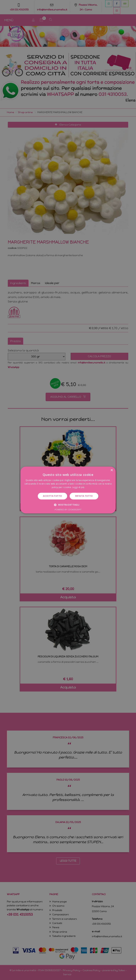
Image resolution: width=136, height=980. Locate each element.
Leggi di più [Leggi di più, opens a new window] (78, 487)
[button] (68, 505)
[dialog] (68, 490)
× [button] (112, 470)
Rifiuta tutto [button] (84, 496)
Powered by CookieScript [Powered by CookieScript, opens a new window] (68, 510)
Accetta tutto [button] (52, 496)
